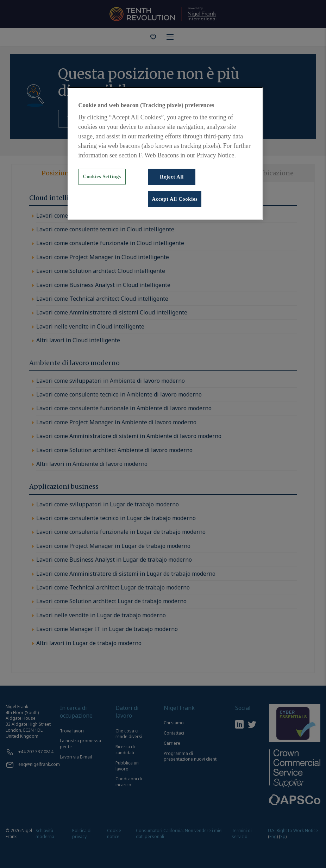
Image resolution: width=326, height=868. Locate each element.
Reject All (172, 177)
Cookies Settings (102, 177)
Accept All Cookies (175, 199)
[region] (165, 154)
